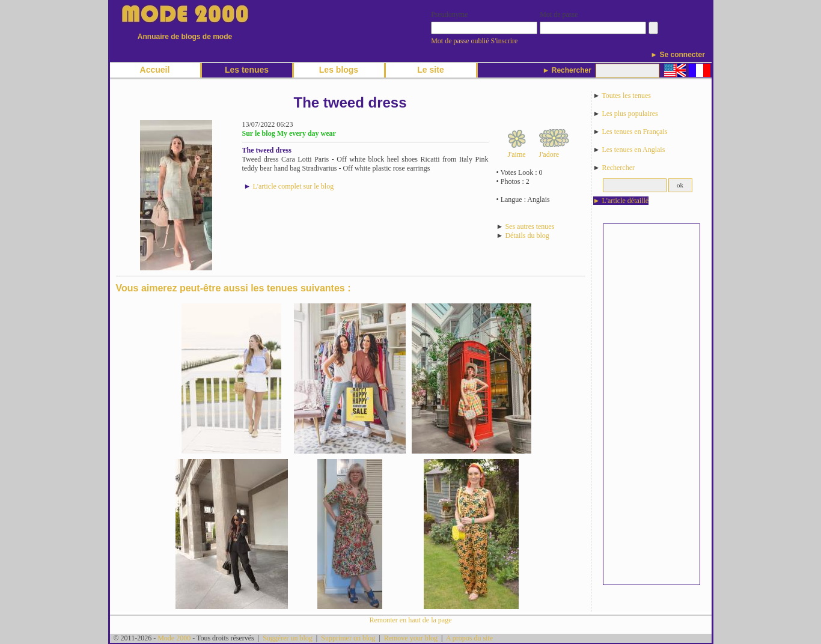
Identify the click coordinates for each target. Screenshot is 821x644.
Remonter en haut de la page (411, 620)
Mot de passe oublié (460, 41)
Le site (430, 70)
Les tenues (247, 70)
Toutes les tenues (626, 96)
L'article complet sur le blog (293, 186)
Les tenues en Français (634, 132)
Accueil (155, 70)
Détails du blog (527, 235)
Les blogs (339, 70)
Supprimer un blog (348, 638)
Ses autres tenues (530, 226)
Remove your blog (411, 638)
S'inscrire (505, 41)
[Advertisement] (652, 404)
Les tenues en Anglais (633, 150)
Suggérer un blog (288, 638)
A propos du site (469, 638)
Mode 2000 (174, 638)
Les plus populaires (630, 114)
